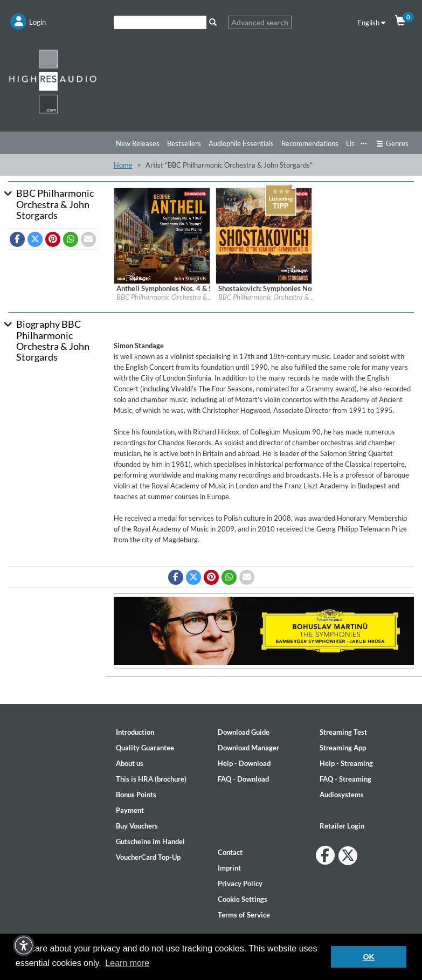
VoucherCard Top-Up (148, 857)
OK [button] (369, 957)
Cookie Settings (243, 899)
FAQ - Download (243, 779)
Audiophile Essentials (241, 143)
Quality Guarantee (145, 748)
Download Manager (248, 748)
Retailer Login (342, 826)
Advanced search (260, 22)
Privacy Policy (240, 884)
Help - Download (244, 763)
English (371, 23)
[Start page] (53, 81)
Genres (392, 143)
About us (130, 763)
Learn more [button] (127, 963)
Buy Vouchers (137, 826)
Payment (130, 810)
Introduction (135, 732)
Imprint (229, 868)
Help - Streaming (346, 763)
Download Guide (244, 732)
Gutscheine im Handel (150, 841)
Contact (230, 852)
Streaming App (343, 748)
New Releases (138, 143)
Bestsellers (184, 143)
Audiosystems (342, 795)
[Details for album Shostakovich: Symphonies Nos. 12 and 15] (264, 235)
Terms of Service (244, 915)
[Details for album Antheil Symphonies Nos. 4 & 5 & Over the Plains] (162, 235)
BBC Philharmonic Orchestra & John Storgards (184, 297)
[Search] (160, 22)
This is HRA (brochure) (151, 779)
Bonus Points (136, 795)
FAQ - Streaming (345, 779)
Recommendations (310, 143)
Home (123, 165)
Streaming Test (343, 732)
